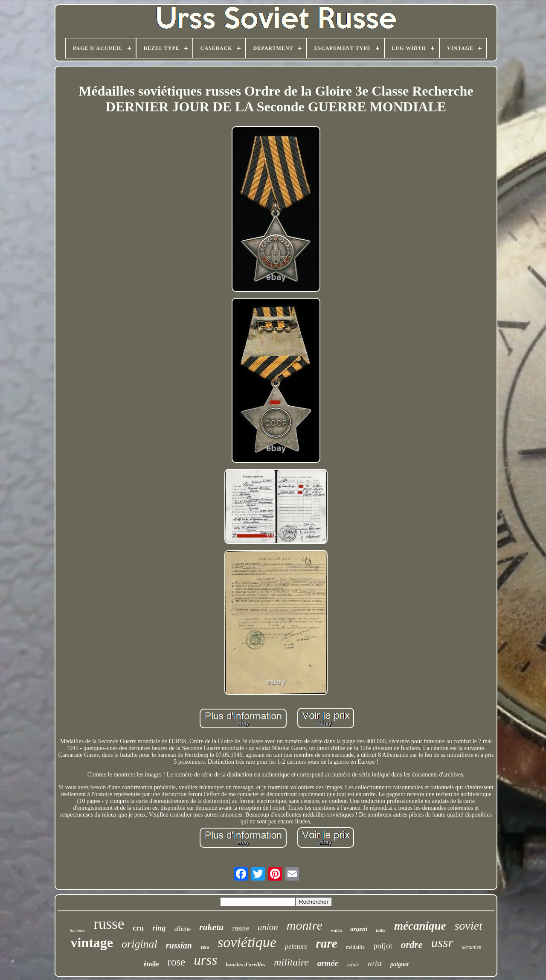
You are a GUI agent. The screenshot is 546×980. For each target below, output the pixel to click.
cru (138, 928)
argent (359, 929)
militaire (291, 962)
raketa (211, 927)
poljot (383, 946)
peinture (296, 947)
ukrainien (472, 947)
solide (353, 965)
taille (381, 930)
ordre (412, 945)
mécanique (420, 926)
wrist (375, 964)
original (139, 944)
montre (305, 925)
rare (327, 943)
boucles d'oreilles (245, 964)
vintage (92, 942)
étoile (151, 964)
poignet (399, 964)
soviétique (247, 942)
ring (159, 928)
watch (337, 930)
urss (205, 960)
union (268, 927)
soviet (468, 926)
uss (205, 947)
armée (328, 963)
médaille (356, 947)
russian (179, 945)
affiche (182, 929)
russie (241, 928)
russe (109, 924)
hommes (77, 930)
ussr (442, 943)
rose (177, 962)
